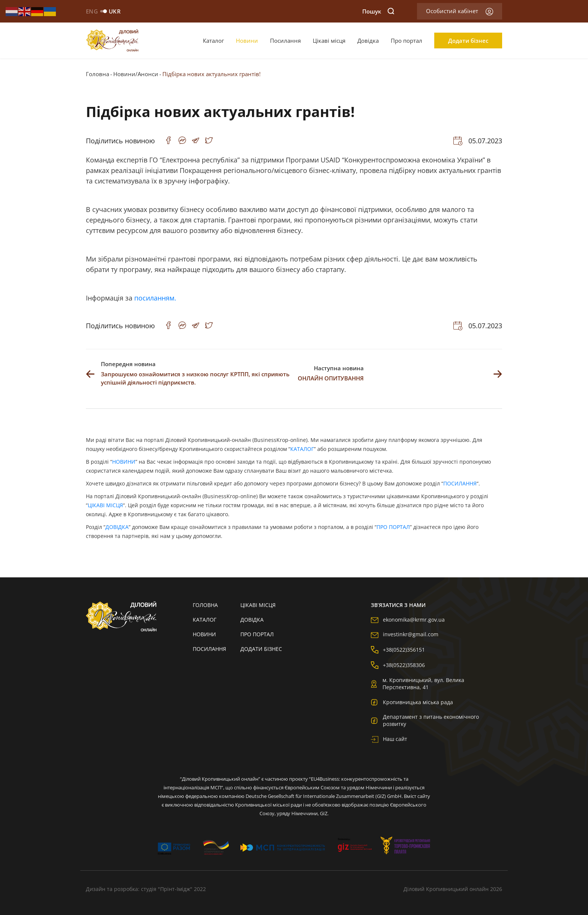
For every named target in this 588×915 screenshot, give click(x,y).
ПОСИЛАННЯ (460, 483)
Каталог (213, 41)
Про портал (406, 41)
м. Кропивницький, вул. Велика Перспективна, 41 (418, 684)
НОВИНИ (124, 462)
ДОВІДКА (117, 527)
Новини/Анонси (136, 74)
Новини (247, 41)
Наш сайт (389, 739)
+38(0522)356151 (398, 650)
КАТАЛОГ (302, 449)
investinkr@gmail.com (405, 634)
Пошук (378, 11)
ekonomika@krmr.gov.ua (408, 620)
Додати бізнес (468, 41)
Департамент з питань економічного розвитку (425, 720)
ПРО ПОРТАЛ (393, 527)
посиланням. (155, 298)
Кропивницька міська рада (412, 702)
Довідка (368, 41)
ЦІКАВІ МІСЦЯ (105, 505)
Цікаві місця (329, 41)
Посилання (285, 41)
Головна (97, 74)
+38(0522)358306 (398, 665)
